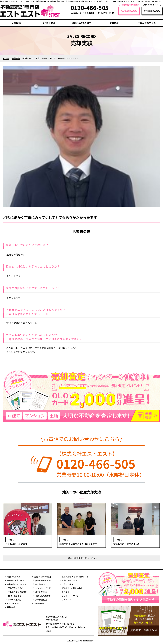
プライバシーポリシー (71, 596)
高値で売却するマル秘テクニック (76, 577)
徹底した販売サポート (45, 596)
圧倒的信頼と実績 (43, 580)
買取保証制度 (41, 599)
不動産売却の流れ (16, 588)
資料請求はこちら (152, 11)
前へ (70, 558)
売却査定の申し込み (16, 580)
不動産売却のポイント (17, 584)
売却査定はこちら (129, 11)
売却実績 (16, 23)
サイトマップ (67, 599)
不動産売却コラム (147, 23)
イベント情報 (49, 23)
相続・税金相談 (15, 596)
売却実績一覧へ (82, 558)
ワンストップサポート (45, 588)
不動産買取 (39, 603)
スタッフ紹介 (67, 584)
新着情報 (11, 607)
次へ (93, 558)
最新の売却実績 (14, 577)
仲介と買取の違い (16, 599)
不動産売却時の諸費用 (18, 592)
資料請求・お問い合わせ (72, 588)
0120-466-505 (96, 464)
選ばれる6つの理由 (81, 23)
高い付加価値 (41, 592)
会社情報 (114, 23)
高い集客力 (40, 584)
